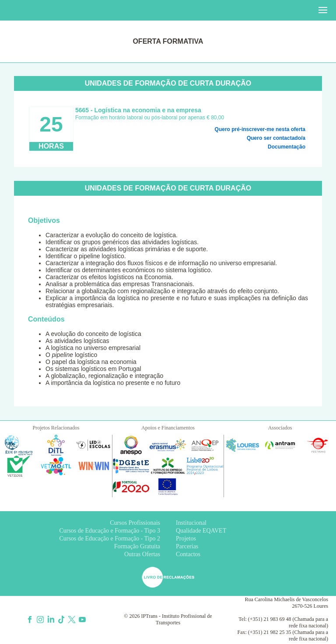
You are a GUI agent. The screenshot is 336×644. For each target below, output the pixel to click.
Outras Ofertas (142, 554)
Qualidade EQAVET (201, 531)
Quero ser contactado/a (276, 138)
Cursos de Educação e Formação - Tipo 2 (110, 538)
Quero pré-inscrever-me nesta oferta (260, 129)
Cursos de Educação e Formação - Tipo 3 (110, 531)
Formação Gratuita (137, 546)
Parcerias (187, 546)
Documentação (287, 147)
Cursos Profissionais (135, 523)
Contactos (188, 554)
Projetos (186, 538)
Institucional (191, 523)
